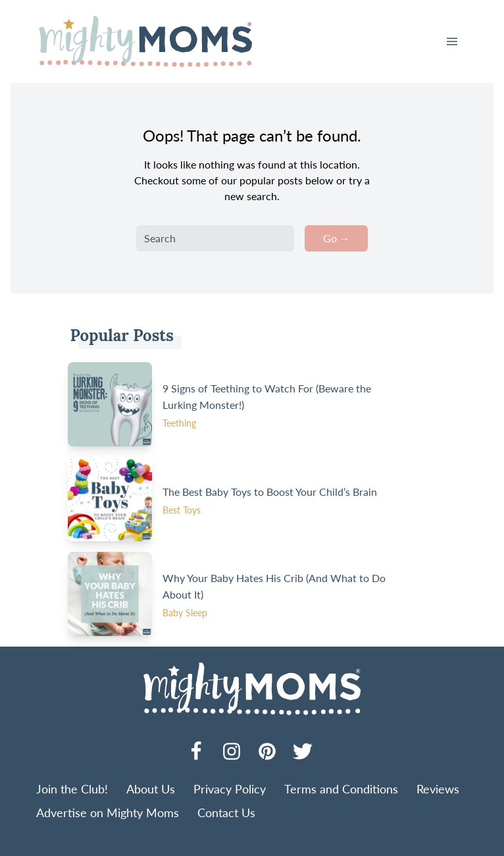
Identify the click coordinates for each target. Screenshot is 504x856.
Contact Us (226, 813)
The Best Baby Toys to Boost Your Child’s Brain (270, 492)
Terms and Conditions (341, 789)
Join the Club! (72, 789)
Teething (179, 423)
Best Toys (182, 510)
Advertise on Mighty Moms (108, 813)
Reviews (438, 789)
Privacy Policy (230, 789)
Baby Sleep (185, 613)
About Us (151, 789)
